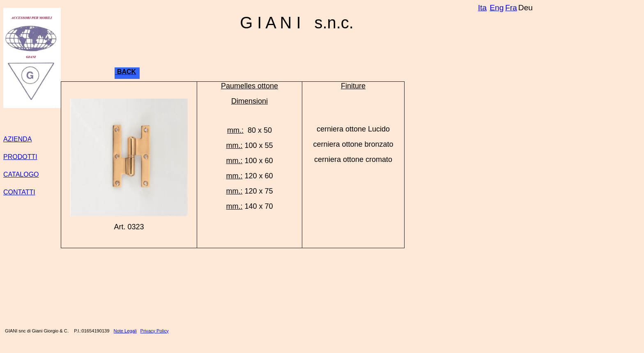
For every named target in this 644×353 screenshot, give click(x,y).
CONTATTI (19, 192)
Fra (511, 8)
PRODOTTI (20, 157)
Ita (482, 8)
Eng (497, 8)
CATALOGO (21, 174)
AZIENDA (17, 139)
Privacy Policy (155, 331)
